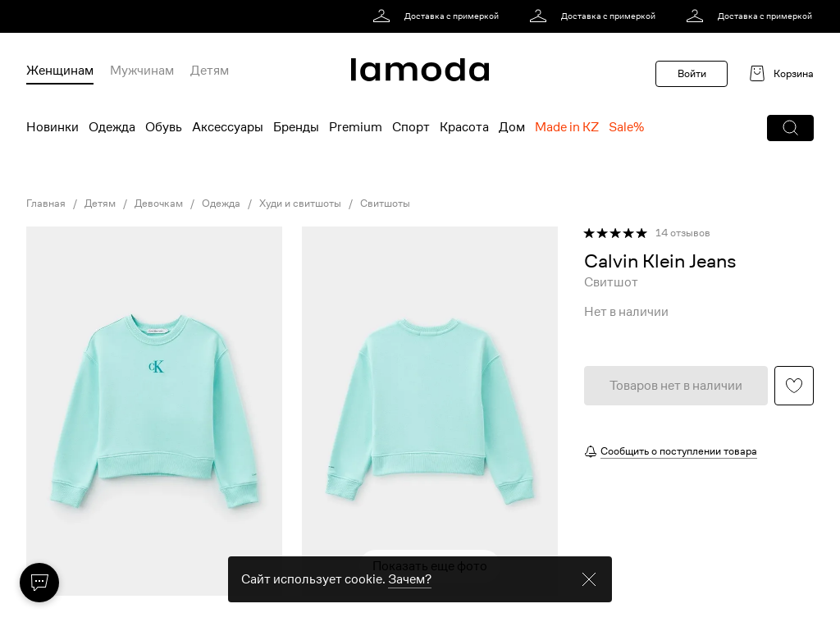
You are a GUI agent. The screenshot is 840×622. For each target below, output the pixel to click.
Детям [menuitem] (210, 71)
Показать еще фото (430, 566)
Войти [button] (692, 73)
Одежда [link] (221, 204)
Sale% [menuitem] (626, 127)
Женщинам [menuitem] (60, 71)
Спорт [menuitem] (411, 127)
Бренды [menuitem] (296, 127)
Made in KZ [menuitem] (567, 127)
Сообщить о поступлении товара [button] (679, 451)
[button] (790, 128)
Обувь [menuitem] (164, 127)
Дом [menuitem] (512, 127)
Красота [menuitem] (464, 127)
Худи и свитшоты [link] (300, 204)
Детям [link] (100, 204)
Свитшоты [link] (385, 204)
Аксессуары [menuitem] (228, 127)
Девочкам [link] (159, 204)
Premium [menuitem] (356, 127)
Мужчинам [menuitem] (142, 71)
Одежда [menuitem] (112, 127)
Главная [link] (46, 204)
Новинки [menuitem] (52, 127)
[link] (438, 16)
